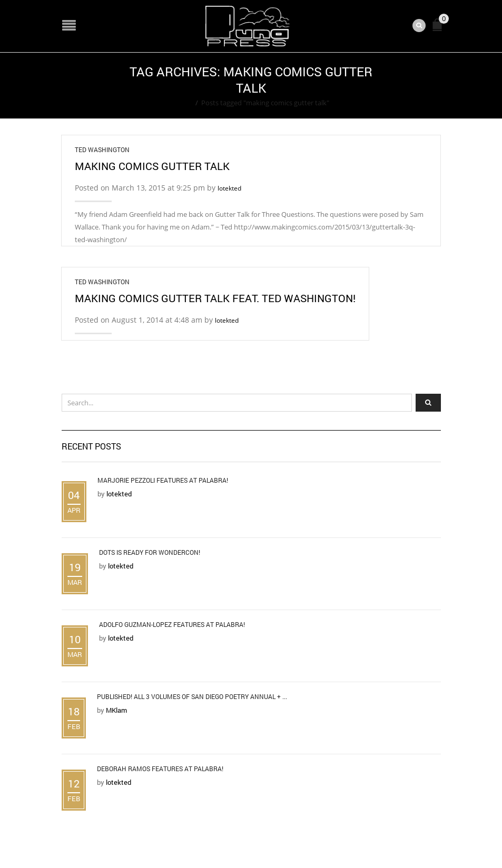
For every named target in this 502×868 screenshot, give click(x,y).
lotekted (229, 188)
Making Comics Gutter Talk (152, 166)
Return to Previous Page (400, 86)
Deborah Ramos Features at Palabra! (160, 769)
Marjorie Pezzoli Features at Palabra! (163, 480)
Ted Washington (102, 149)
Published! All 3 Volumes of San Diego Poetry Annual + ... (192, 696)
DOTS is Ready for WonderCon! (150, 552)
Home (183, 103)
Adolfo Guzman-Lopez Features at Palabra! (172, 624)
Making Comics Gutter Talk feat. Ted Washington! (215, 298)
